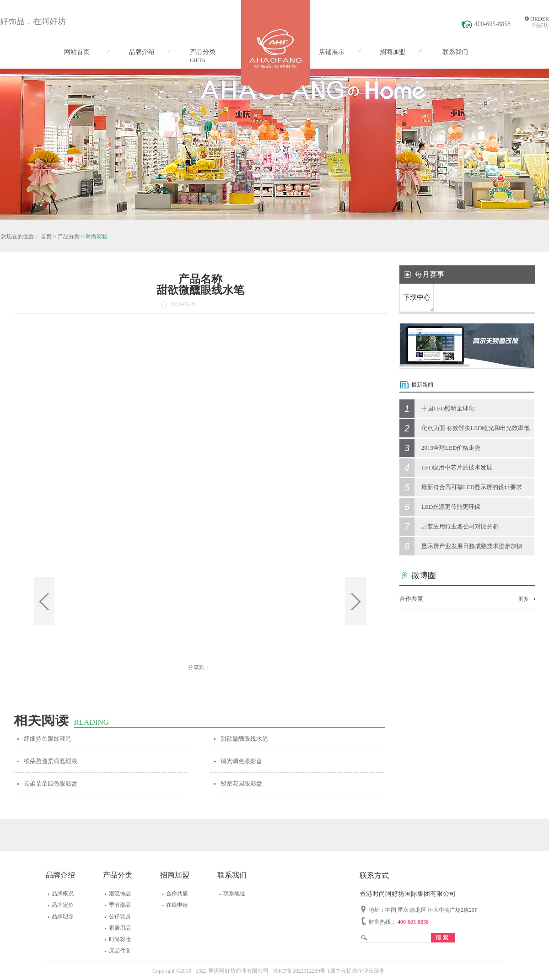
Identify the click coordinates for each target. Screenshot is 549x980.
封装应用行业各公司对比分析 (460, 526)
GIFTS (197, 60)
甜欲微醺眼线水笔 (244, 739)
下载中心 (417, 297)
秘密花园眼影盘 (241, 783)
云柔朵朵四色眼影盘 (51, 783)
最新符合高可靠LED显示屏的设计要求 (472, 487)
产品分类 (69, 237)
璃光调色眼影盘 (241, 761)
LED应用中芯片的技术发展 (457, 467)
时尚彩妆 (97, 237)
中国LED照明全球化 (448, 408)
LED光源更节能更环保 (451, 507)
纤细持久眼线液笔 (48, 739)
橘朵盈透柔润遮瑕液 (51, 761)
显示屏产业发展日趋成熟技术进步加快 (472, 546)
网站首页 (77, 52)
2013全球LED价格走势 (451, 448)
